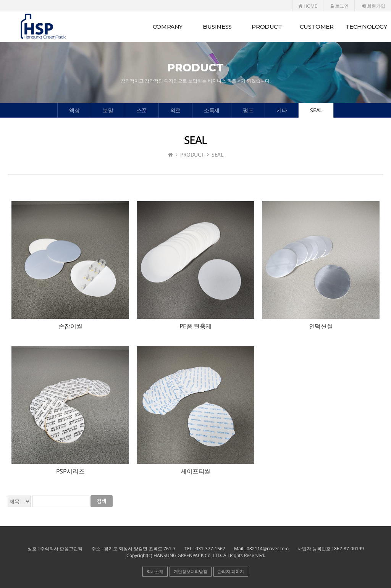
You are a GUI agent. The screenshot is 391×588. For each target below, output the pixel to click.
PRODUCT (267, 27)
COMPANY (168, 27)
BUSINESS (217, 27)
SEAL (316, 110)
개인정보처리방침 (191, 571)
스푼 (142, 110)
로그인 (340, 6)
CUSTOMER (317, 27)
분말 (108, 110)
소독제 (212, 110)
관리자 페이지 (231, 571)
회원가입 (374, 6)
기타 (282, 110)
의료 (175, 110)
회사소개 (155, 571)
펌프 (248, 110)
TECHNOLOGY (366, 27)
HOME (308, 6)
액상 (74, 110)
